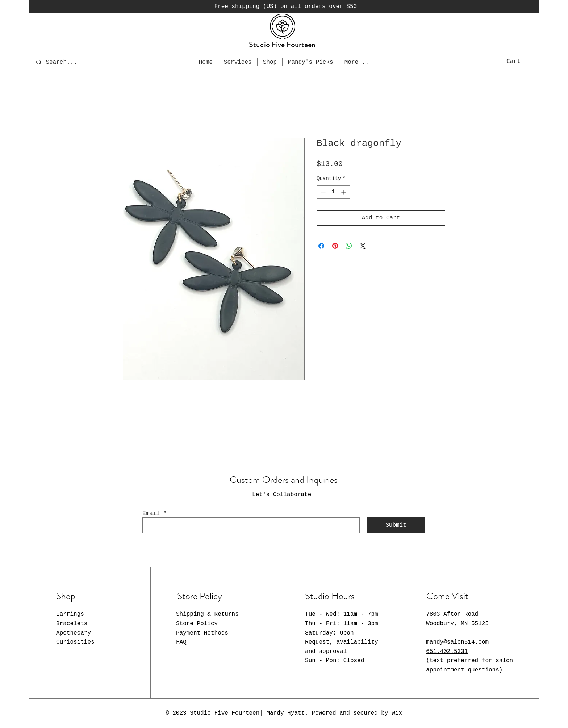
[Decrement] (322, 192)
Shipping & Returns (207, 614)
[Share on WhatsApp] (349, 246)
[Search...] (66, 62)
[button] (521, 61)
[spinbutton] (333, 192)
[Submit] (396, 525)
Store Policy (197, 624)
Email (151, 514)
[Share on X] (363, 246)
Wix (397, 713)
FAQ (181, 642)
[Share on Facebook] (321, 246)
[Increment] (344, 192)
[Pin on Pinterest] (335, 246)
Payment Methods (202, 633)
